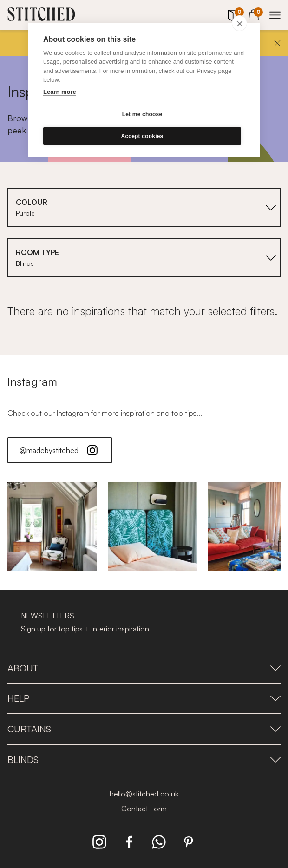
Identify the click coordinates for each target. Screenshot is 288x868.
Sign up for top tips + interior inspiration (85, 629)
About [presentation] (144, 668)
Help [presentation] (144, 698)
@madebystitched (60, 450)
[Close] (277, 43)
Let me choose (142, 114)
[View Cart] (254, 13)
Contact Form (144, 809)
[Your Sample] (232, 15)
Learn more (60, 92)
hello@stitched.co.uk (144, 794)
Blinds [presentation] (144, 759)
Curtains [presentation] (144, 729)
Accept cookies (142, 136)
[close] (239, 23)
